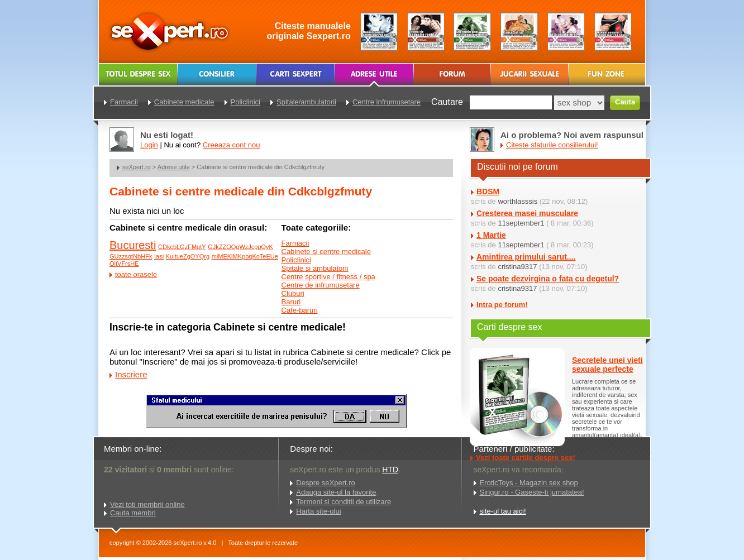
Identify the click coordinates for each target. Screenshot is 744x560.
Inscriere (131, 374)
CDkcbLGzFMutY (182, 247)
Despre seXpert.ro (326, 483)
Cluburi (293, 293)
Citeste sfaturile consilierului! (552, 145)
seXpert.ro (137, 167)
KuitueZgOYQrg (188, 256)
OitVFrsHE (124, 264)
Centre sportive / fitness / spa (328, 277)
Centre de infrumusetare (321, 285)
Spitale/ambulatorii (306, 102)
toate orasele (136, 274)
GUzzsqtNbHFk (131, 256)
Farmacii (295, 243)
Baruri (291, 302)
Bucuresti (133, 245)
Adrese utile (174, 167)
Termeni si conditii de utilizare (344, 502)
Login (149, 145)
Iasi (159, 256)
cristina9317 (517, 267)
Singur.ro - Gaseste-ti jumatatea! (532, 492)
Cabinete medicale (184, 102)
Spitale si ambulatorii (315, 268)
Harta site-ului (318, 511)
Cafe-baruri (300, 310)
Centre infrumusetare (387, 102)
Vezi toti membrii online (147, 504)
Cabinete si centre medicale (326, 252)
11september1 (521, 223)
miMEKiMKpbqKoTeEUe (245, 256)
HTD (390, 470)
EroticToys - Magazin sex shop (529, 483)
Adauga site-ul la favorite (336, 492)
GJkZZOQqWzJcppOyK (240, 247)
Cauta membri (133, 513)
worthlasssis (518, 201)
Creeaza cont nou (232, 145)
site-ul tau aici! (503, 511)
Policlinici (296, 260)
